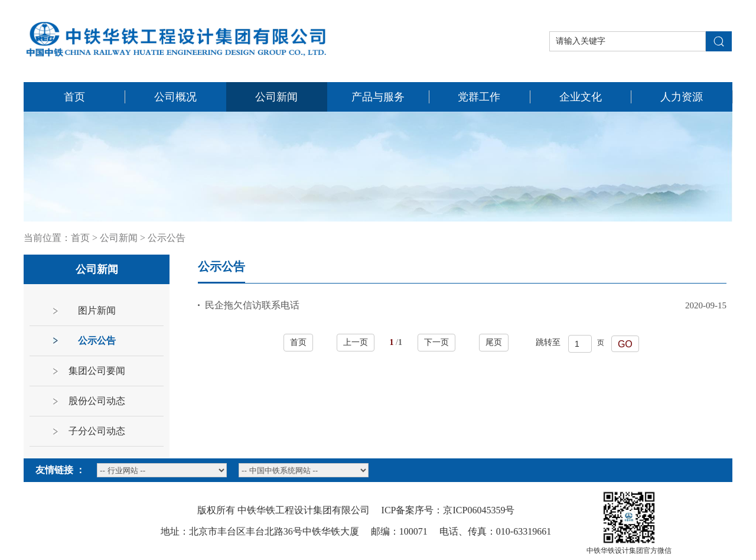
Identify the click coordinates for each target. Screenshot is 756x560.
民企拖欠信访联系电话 (252, 305)
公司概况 (175, 97)
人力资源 (682, 97)
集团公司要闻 (97, 371)
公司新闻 (276, 97)
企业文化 (581, 97)
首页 (74, 97)
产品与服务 (378, 97)
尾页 (494, 342)
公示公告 (167, 238)
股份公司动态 (97, 401)
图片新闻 (97, 310)
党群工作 (479, 97)
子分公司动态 (97, 431)
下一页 (436, 342)
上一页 (356, 342)
